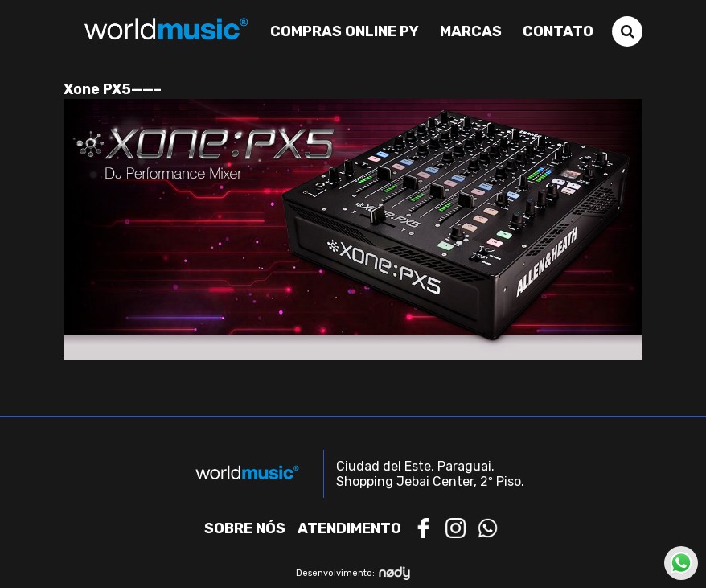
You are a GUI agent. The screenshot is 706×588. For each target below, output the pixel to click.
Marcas (471, 31)
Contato (558, 31)
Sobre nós (245, 528)
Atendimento (349, 528)
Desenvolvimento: (353, 573)
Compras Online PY (345, 31)
